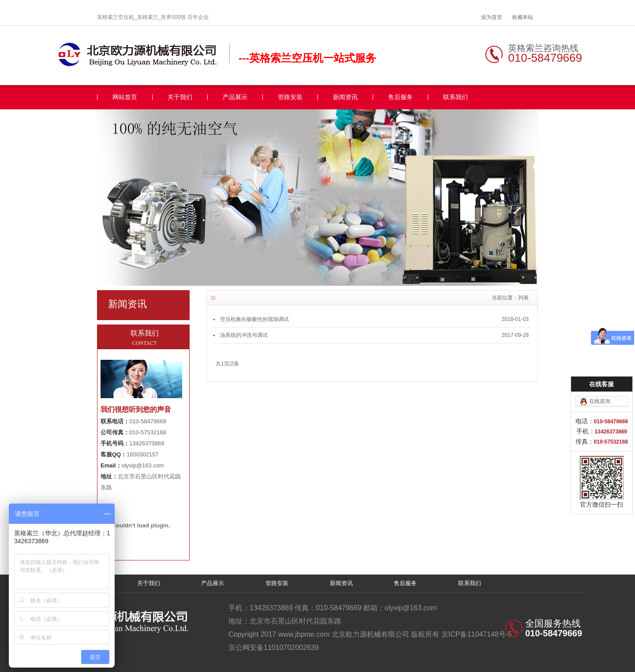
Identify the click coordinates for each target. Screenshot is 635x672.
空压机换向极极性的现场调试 (254, 319)
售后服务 (400, 97)
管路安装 (290, 97)
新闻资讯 (345, 97)
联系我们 (456, 97)
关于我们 (180, 97)
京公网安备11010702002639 (274, 648)
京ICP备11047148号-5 (477, 634)
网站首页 (125, 97)
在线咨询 (600, 401)
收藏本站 (523, 17)
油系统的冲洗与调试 (244, 335)
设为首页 (492, 17)
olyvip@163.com (143, 465)
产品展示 (235, 97)
